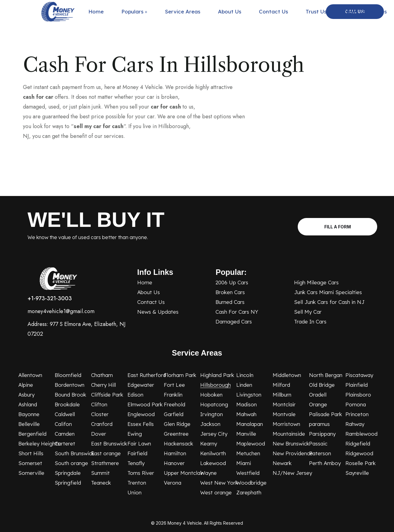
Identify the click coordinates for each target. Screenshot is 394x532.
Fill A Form (339, 227)
